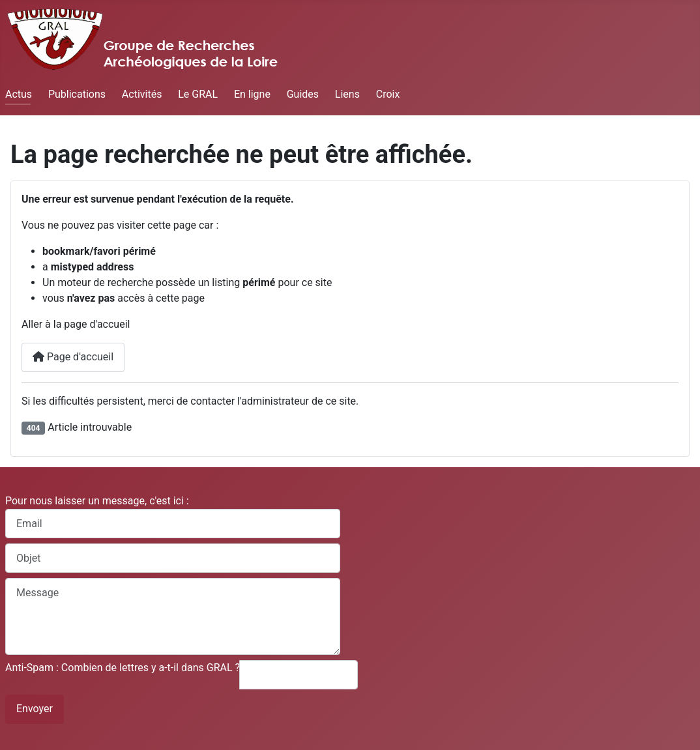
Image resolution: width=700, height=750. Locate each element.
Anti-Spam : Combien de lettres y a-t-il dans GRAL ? (123, 668)
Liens (347, 94)
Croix (388, 94)
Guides (303, 94)
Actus (19, 94)
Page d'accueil (73, 357)
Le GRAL (198, 94)
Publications (77, 94)
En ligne (252, 94)
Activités (142, 94)
